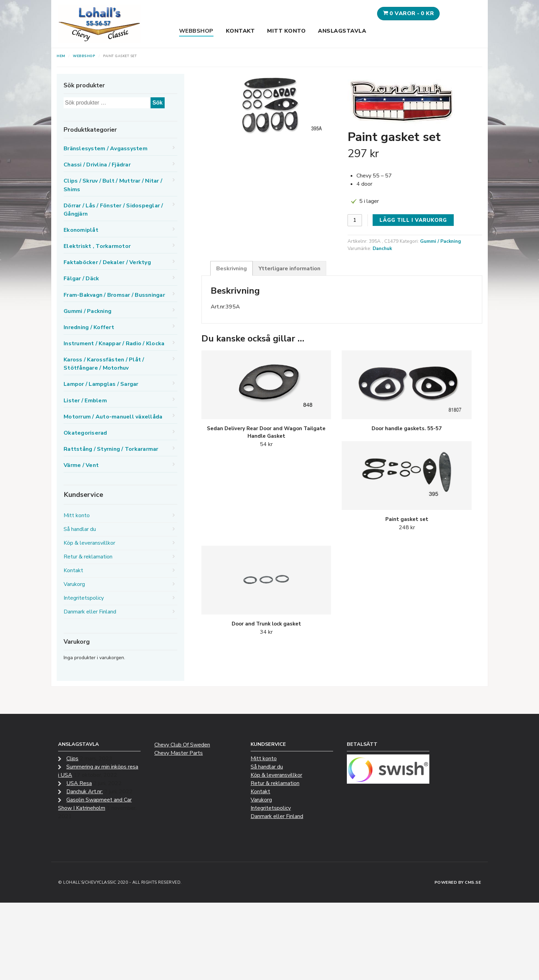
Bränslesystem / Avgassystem (106, 149)
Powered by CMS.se (458, 882)
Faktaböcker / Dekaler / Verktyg (107, 262)
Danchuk (382, 248)
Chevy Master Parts (179, 753)
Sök (158, 103)
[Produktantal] (355, 220)
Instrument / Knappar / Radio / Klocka (114, 344)
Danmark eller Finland (90, 612)
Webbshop (196, 31)
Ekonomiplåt (81, 230)
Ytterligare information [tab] (289, 269)
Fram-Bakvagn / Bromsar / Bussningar (114, 295)
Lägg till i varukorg (413, 220)
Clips (72, 759)
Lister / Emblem (85, 401)
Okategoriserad (85, 433)
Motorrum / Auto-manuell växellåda (113, 417)
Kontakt (240, 31)
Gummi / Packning (441, 241)
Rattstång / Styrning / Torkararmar (111, 449)
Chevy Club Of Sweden (182, 745)
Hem (61, 56)
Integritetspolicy (84, 598)
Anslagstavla (342, 31)
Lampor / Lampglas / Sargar (101, 384)
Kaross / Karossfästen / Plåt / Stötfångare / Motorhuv (104, 364)
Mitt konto (286, 31)
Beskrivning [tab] (232, 269)
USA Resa (79, 783)
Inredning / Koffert (89, 327)
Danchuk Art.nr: (85, 792)
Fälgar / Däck (81, 279)
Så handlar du (80, 529)
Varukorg (74, 584)
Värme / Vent (81, 465)
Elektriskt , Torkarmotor (97, 246)
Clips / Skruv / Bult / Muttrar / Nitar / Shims (113, 185)
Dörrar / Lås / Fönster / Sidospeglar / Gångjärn (113, 210)
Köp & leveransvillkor (89, 543)
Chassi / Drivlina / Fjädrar (97, 165)
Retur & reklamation (88, 557)
